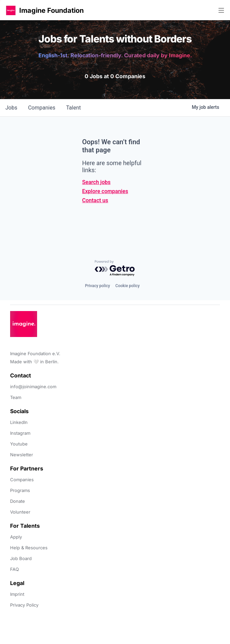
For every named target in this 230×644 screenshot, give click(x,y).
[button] (11, 10)
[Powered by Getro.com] (115, 268)
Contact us (95, 200)
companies (42, 108)
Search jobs (96, 182)
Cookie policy (127, 286)
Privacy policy (97, 286)
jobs (11, 108)
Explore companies (105, 191)
